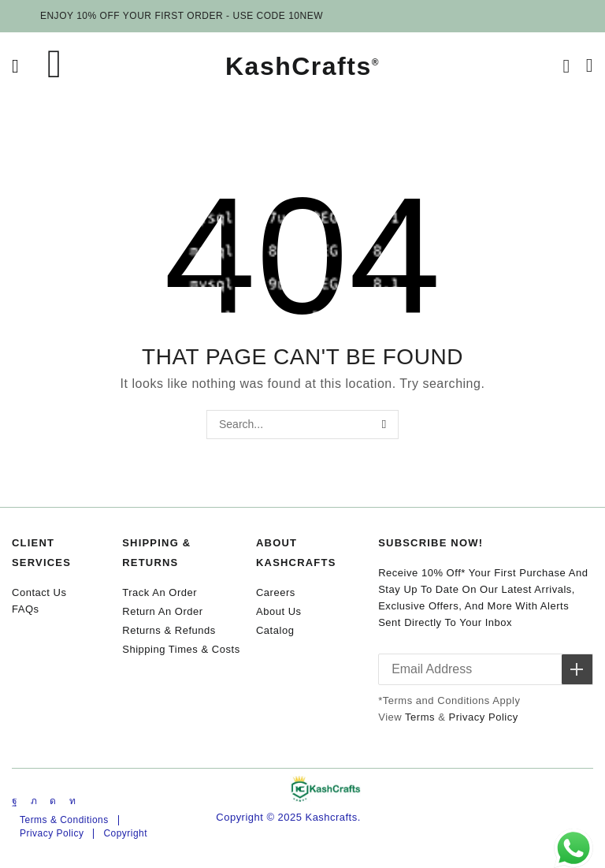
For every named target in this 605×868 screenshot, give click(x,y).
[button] (15, 66)
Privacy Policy (484, 717)
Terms (420, 717)
